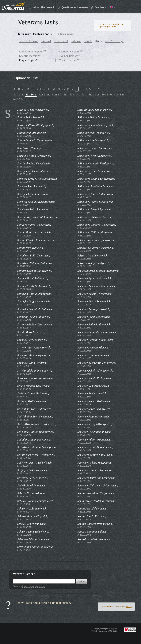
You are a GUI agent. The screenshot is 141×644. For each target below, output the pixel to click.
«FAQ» (129, 606)
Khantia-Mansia (28, 56)
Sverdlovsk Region (70, 51)
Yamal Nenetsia (68, 60)
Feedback (99, 7)
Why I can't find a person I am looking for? (45, 603)
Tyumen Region (68, 56)
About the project (41, 7)
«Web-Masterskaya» (100, 631)
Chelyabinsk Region (30, 51)
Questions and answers (73, 7)
